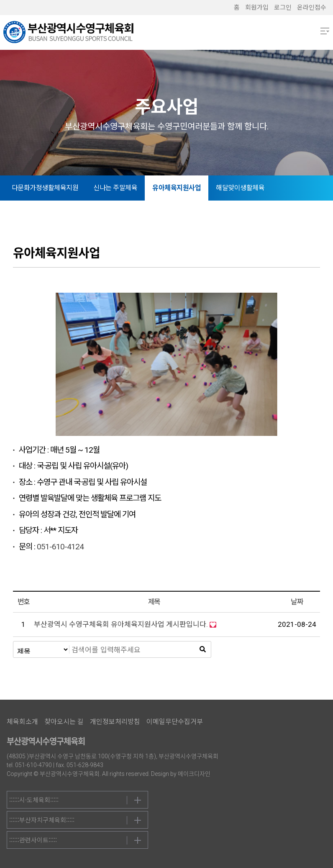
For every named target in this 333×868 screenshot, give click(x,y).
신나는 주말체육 (115, 188)
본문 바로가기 (0, 0)
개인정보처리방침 (115, 722)
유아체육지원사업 (177, 188)
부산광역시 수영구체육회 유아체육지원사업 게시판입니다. (121, 624)
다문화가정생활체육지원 (45, 188)
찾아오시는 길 (64, 722)
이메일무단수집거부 (175, 722)
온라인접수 (312, 8)
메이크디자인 (194, 774)
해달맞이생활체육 (240, 188)
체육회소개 (22, 722)
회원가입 (257, 8)
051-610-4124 (60, 547)
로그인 (283, 8)
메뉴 (325, 31)
